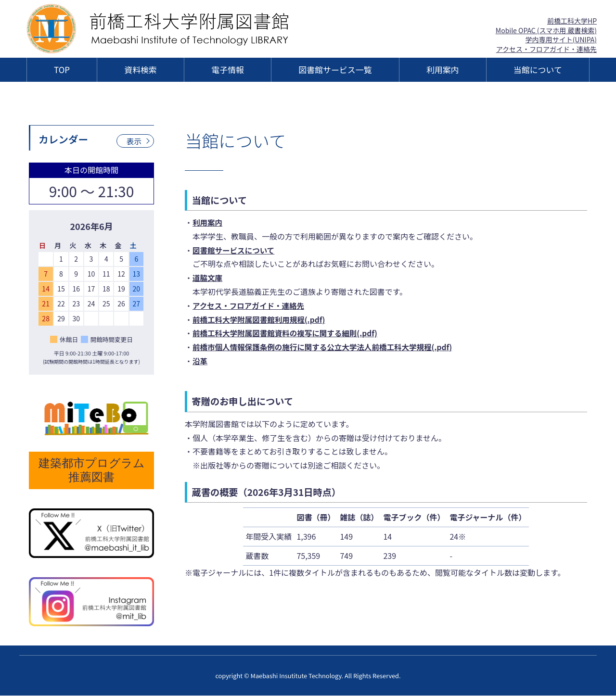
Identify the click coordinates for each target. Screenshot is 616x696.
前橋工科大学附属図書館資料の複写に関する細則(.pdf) (288, 333)
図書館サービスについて (235, 250)
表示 (134, 141)
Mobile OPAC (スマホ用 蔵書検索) (546, 30)
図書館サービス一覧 (335, 70)
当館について (538, 70)
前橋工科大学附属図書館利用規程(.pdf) (261, 319)
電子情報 (228, 70)
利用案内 (443, 70)
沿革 (200, 361)
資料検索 (141, 70)
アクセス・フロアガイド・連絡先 (546, 49)
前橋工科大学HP (572, 21)
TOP (62, 70)
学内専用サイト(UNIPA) (561, 39)
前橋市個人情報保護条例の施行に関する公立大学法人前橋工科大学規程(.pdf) (326, 347)
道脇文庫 (208, 278)
